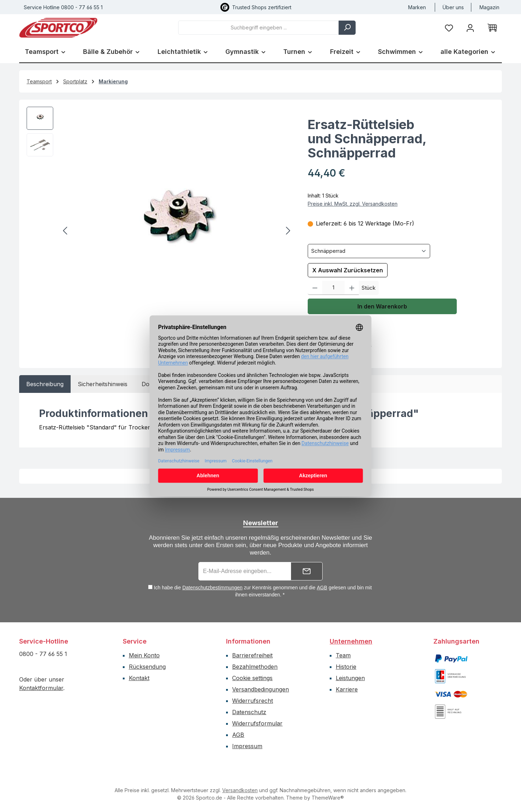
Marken (417, 7)
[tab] (45, 384)
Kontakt (139, 678)
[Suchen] (347, 28)
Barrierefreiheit (252, 655)
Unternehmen (351, 641)
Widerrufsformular (257, 723)
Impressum (247, 746)
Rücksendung (147, 667)
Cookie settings (252, 678)
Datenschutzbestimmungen (213, 588)
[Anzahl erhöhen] (352, 288)
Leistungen (350, 678)
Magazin (489, 7)
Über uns (453, 7)
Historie (346, 667)
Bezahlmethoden (255, 667)
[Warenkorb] (492, 28)
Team (343, 655)
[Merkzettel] (449, 27)
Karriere (347, 689)
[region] (160, 231)
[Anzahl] (333, 288)
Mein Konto (144, 655)
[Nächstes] (288, 231)
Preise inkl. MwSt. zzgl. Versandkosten (353, 204)
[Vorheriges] (66, 231)
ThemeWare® (328, 798)
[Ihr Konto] (470, 27)
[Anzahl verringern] (315, 288)
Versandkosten (240, 790)
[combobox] (259, 28)
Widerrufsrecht (253, 701)
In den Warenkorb (382, 306)
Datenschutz (249, 712)
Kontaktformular (41, 688)
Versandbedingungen (260, 689)
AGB (322, 588)
